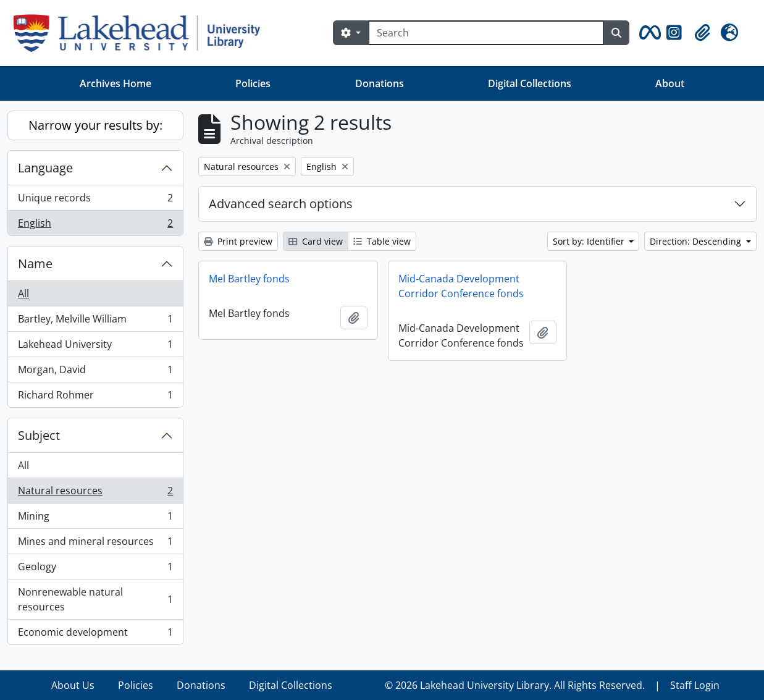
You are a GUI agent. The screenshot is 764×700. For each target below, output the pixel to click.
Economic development (95, 635)
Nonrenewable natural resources (95, 599)
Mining (95, 519)
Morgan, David (95, 372)
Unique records (95, 200)
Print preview (238, 241)
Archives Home (115, 83)
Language (45, 168)
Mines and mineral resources (95, 544)
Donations (380, 83)
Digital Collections (530, 83)
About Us (73, 685)
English (95, 226)
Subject (39, 435)
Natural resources (95, 493)
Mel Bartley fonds (249, 279)
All (23, 293)
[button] (648, 33)
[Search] (486, 33)
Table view (382, 241)
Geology (95, 569)
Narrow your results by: (95, 125)
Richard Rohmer (95, 397)
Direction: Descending (697, 241)
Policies (253, 83)
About (670, 83)
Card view (316, 241)
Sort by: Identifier (590, 241)
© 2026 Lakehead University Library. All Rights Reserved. (515, 685)
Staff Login (695, 685)
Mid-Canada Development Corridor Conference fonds (461, 286)
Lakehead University (95, 347)
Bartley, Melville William (95, 322)
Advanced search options (281, 204)
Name (35, 264)
